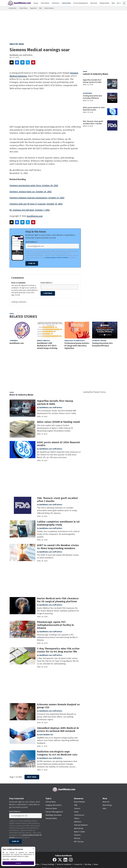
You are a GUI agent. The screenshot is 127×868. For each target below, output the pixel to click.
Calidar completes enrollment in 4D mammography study (58, 523)
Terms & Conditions (64, 864)
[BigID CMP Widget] (18, 857)
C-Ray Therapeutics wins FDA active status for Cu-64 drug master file (58, 650)
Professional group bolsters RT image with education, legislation (77, 346)
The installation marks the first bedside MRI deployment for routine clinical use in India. (57, 412)
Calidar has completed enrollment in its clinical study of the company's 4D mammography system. (58, 534)
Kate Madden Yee (46, 735)
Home (96, 864)
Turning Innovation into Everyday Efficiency (92, 97)
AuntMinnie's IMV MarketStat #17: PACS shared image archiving (47, 346)
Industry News (17, 44)
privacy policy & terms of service (57, 258)
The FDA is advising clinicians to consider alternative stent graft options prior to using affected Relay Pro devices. (57, 510)
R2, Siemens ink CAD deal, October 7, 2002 (30, 210)
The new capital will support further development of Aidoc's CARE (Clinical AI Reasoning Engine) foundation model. (55, 428)
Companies (14, 341)
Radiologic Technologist (75, 341)
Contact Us (78, 864)
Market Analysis (44, 341)
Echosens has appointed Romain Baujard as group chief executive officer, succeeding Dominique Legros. (57, 717)
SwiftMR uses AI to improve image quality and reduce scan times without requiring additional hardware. (58, 740)
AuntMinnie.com (35, 216)
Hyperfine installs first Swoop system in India (92, 81)
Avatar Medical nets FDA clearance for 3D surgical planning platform (58, 600)
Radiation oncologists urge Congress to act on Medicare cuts (57, 753)
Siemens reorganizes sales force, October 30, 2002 (34, 185)
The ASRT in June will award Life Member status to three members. (58, 556)
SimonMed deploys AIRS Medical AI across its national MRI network (58, 730)
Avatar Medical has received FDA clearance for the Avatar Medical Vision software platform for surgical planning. (58, 611)
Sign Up (32, 263)
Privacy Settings (48, 864)
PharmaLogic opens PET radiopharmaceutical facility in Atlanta (55, 625)
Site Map (88, 864)
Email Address (32, 242)
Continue (48, 293)
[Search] (124, 3)
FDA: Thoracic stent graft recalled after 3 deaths (93, 122)
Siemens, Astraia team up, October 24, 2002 (31, 192)
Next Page (32, 777)
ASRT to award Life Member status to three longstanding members (58, 547)
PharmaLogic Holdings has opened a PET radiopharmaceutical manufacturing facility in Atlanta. (57, 637)
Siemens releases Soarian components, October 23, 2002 (37, 198)
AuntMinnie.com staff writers (21, 55)
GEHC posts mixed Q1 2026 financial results (94, 109)
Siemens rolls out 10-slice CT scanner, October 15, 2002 (36, 204)
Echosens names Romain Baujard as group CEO (58, 706)
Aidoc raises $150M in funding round (58, 422)
